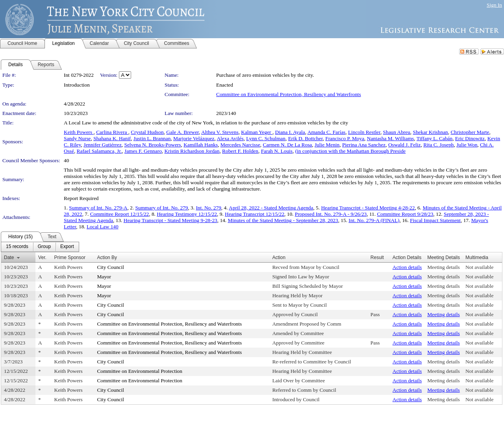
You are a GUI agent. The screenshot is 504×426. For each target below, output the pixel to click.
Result (377, 257)
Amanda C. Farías (327, 132)
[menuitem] (17, 247)
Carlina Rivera (112, 132)
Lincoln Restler (364, 132)
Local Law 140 (103, 227)
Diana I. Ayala (290, 132)
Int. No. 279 (208, 208)
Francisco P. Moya (345, 138)
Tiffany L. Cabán (435, 138)
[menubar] (40, 247)
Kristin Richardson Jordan (192, 151)
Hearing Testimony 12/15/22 (187, 214)
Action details (407, 267)
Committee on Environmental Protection (140, 371)
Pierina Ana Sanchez (364, 145)
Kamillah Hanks (201, 145)
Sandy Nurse (77, 138)
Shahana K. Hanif (112, 138)
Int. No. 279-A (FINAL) (374, 220)
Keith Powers (79, 132)
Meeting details (444, 267)
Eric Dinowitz (470, 138)
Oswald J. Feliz (405, 145)
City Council (110, 267)
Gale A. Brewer (183, 132)
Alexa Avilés (230, 138)
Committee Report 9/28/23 (405, 214)
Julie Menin (327, 145)
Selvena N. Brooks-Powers (153, 145)
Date (9, 257)
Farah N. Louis (277, 151)
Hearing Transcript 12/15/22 (255, 214)
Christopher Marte (470, 132)
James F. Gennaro (143, 151)
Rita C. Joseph (438, 145)
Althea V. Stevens (220, 132)
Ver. (42, 257)
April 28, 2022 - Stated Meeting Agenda (271, 208)
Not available (479, 267)
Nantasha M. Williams (391, 138)
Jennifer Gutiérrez (103, 145)
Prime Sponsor (70, 257)
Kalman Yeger (257, 132)
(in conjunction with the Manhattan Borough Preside (351, 151)
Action (279, 257)
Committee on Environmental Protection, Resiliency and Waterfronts (289, 94)
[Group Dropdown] (44, 247)
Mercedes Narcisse (240, 145)
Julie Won (467, 145)
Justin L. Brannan (152, 138)
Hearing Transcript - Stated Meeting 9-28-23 (170, 220)
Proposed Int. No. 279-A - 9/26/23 (331, 214)
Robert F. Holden (240, 151)
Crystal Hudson (147, 132)
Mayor (104, 277)
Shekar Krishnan (431, 132)
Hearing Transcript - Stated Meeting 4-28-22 (368, 208)
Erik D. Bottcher (306, 138)
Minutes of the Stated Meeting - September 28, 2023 (283, 220)
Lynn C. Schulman (266, 138)
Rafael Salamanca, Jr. (99, 151)
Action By (107, 257)
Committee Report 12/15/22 (120, 214)
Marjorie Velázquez (194, 138)
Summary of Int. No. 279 (161, 208)
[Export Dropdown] (67, 247)
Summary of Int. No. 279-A (98, 208)
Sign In (494, 5)
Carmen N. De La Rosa (288, 145)
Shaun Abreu (397, 132)
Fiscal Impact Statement (435, 220)
